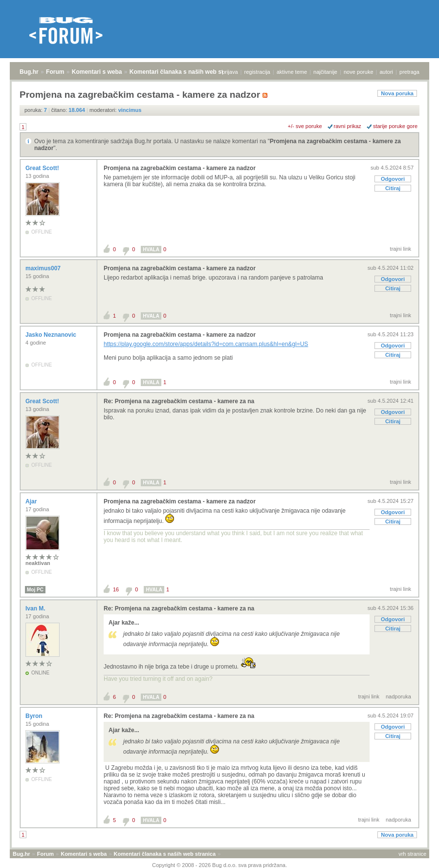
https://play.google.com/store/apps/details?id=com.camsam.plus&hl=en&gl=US (206, 344)
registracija (257, 72)
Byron (35, 716)
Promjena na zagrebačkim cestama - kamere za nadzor (180, 168)
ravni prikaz (348, 126)
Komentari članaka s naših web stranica (185, 72)
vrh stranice (412, 854)
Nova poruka (397, 93)
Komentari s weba (97, 72)
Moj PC (35, 590)
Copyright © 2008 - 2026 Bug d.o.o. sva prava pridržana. (219, 865)
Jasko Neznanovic (52, 335)
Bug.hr (29, 72)
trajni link (401, 249)
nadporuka (398, 696)
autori (387, 72)
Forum (55, 72)
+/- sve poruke (305, 126)
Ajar (32, 501)
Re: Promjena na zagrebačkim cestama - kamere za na (179, 401)
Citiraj (393, 188)
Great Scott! (43, 168)
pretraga (409, 72)
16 (116, 589)
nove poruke (359, 72)
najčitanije (325, 72)
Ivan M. (36, 608)
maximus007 (44, 268)
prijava (230, 72)
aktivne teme (292, 72)
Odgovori (393, 179)
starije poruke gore (395, 126)
